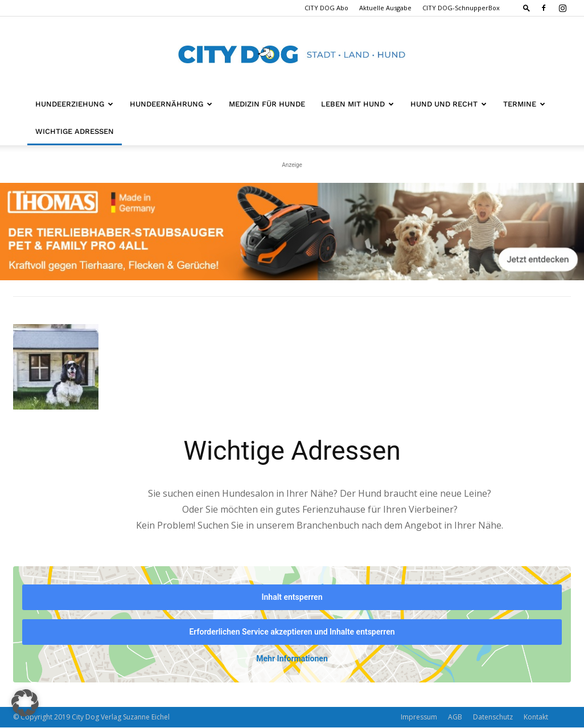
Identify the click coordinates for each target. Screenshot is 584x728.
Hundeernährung (171, 104)
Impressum (419, 717)
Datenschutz (493, 717)
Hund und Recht (449, 104)
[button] (527, 8)
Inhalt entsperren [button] (292, 597)
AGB (455, 717)
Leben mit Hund (357, 104)
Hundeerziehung (74, 104)
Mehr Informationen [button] (292, 659)
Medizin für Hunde (267, 104)
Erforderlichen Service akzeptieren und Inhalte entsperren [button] (292, 632)
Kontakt (536, 717)
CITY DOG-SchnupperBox (461, 8)
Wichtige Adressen (75, 131)
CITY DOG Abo (326, 8)
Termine (524, 104)
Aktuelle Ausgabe (385, 8)
